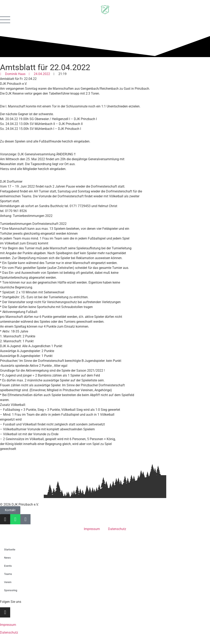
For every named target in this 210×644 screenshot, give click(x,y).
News (7, 558)
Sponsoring (11, 590)
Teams (8, 574)
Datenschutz (117, 529)
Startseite (10, 550)
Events (8, 566)
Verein (8, 582)
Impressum (92, 529)
